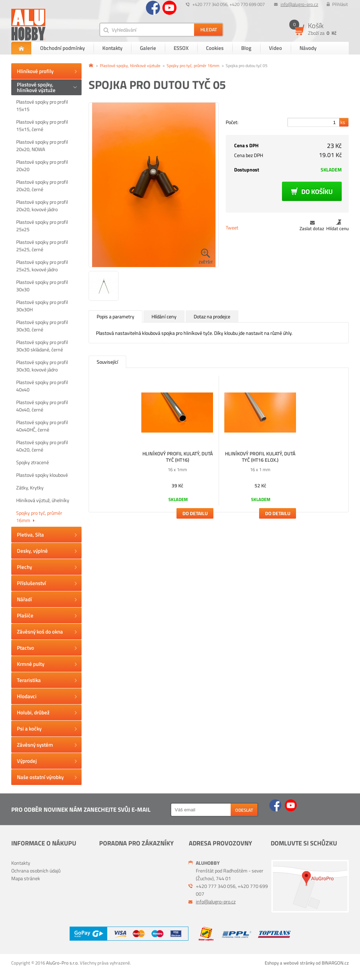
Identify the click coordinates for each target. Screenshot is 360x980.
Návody (308, 48)
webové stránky (299, 963)
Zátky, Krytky (30, 488)
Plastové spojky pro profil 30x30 (42, 286)
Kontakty (112, 48)
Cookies (215, 48)
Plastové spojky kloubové (42, 475)
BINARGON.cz (335, 963)
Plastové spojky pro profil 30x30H (42, 306)
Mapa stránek (26, 878)
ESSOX (181, 48)
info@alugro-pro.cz (299, 4)
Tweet (232, 228)
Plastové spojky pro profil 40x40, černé (42, 406)
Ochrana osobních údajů (36, 871)
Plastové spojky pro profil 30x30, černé (42, 326)
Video (275, 48)
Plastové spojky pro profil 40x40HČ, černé (42, 426)
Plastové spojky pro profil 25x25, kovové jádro (42, 266)
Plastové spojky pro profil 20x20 (42, 166)
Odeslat (244, 810)
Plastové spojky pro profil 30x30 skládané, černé (42, 346)
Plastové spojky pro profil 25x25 (42, 226)
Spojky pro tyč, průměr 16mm (39, 517)
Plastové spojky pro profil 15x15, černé (42, 125)
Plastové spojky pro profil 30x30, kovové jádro (42, 366)
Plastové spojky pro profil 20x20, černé (42, 186)
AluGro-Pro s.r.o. (62, 963)
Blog (246, 48)
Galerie (148, 48)
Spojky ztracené (33, 462)
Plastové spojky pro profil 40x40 (42, 386)
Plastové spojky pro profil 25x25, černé (42, 246)
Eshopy (272, 963)
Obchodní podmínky (62, 48)
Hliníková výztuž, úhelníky (43, 500)
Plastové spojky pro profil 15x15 (42, 105)
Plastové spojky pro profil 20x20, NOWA (42, 145)
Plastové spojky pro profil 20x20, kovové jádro (42, 206)
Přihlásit (340, 4)
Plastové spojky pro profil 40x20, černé (42, 446)
